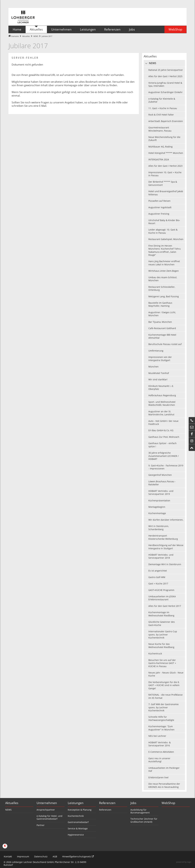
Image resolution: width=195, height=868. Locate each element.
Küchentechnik (76, 816)
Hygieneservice (76, 835)
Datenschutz (41, 856)
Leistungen (76, 803)
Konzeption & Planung (80, 810)
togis (189, 862)
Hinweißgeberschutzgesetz (78, 856)
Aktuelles (26, 36)
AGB (55, 856)
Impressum (23, 856)
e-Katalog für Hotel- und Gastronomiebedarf (49, 817)
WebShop (168, 803)
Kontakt (8, 856)
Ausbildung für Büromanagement (140, 811)
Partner (41, 825)
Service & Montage (78, 828)
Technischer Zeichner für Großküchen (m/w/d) (144, 820)
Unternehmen (47, 803)
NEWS (36, 36)
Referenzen (107, 803)
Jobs (133, 803)
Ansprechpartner (46, 810)
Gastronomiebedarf (78, 822)
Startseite (15, 36)
